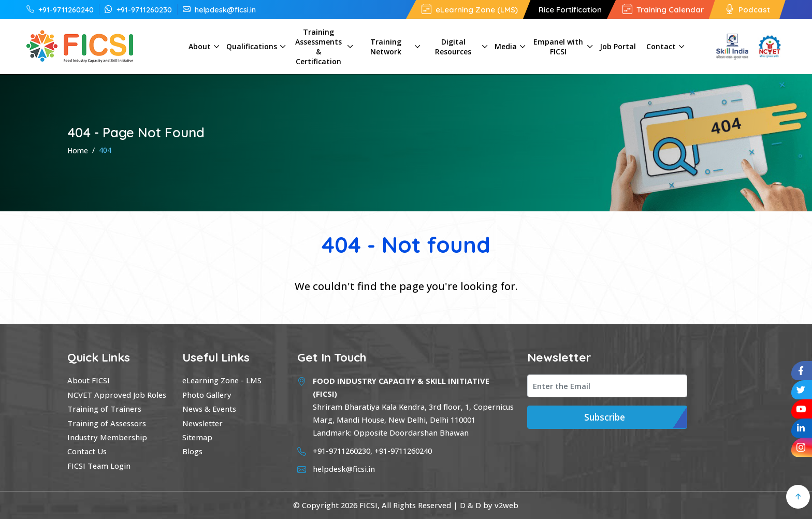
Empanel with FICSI (558, 47)
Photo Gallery (207, 395)
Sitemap (197, 437)
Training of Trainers (104, 409)
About (200, 46)
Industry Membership (107, 437)
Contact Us (87, 451)
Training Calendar (663, 10)
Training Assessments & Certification (318, 47)
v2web (506, 505)
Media (506, 46)
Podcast (747, 10)
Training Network (386, 47)
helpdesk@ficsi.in (219, 9)
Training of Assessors (107, 423)
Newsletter (202, 423)
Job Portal (618, 46)
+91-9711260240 (60, 9)
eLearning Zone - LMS (222, 380)
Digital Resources (453, 47)
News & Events (209, 409)
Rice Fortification (570, 10)
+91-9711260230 (138, 9)
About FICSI (89, 380)
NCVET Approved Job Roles (117, 395)
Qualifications (252, 46)
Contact (661, 46)
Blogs (192, 451)
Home (78, 150)
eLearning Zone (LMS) (470, 10)
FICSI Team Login (99, 466)
